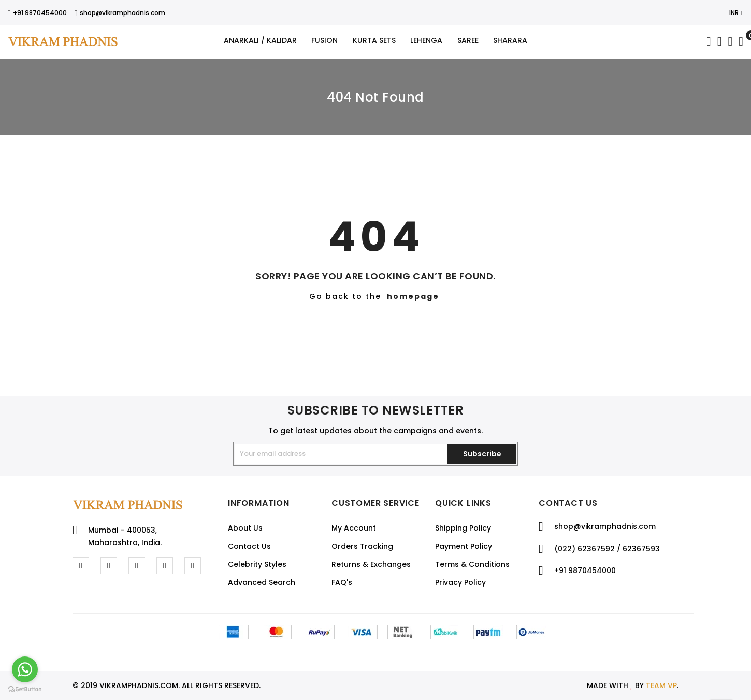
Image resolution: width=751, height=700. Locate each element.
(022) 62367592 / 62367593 (607, 549)
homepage (413, 296)
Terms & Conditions (472, 564)
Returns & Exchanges (371, 564)
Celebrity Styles (257, 564)
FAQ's (342, 582)
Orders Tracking (362, 546)
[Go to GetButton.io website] (25, 689)
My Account (354, 528)
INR (736, 13)
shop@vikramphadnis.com (120, 13)
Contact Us (249, 546)
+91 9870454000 (37, 13)
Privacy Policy (460, 582)
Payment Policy (464, 546)
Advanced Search (262, 582)
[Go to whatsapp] (25, 669)
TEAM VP (661, 685)
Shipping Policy (463, 528)
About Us (245, 528)
